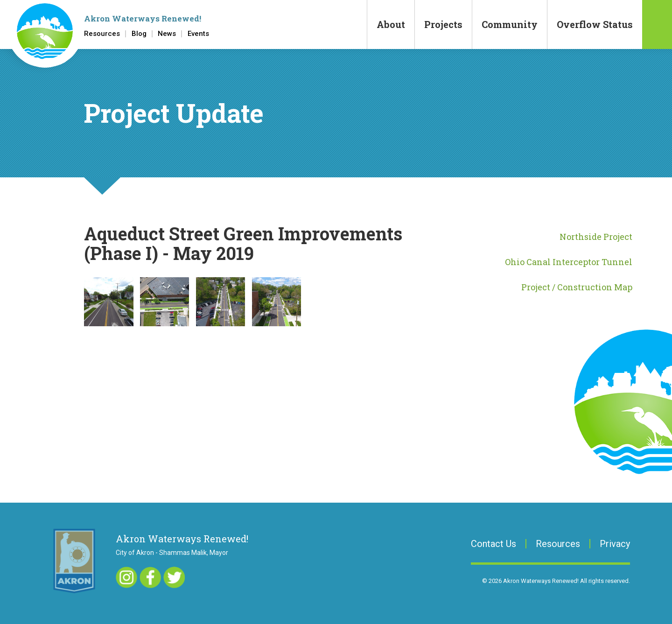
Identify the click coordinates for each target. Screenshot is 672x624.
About (391, 24)
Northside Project (596, 237)
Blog (139, 34)
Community (510, 24)
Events (198, 34)
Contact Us (493, 544)
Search (657, 25)
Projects (443, 24)
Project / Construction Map (577, 287)
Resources (102, 34)
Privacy (615, 544)
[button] (108, 302)
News (167, 34)
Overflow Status (595, 24)
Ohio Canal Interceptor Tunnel (569, 262)
